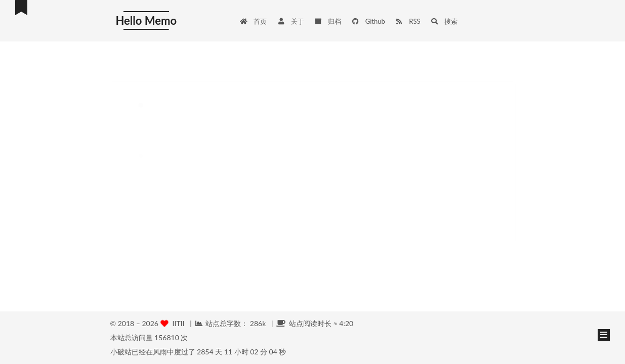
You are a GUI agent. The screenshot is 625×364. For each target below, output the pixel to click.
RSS (408, 21)
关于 (290, 21)
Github (368, 21)
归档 (328, 21)
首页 (253, 21)
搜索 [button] (444, 21)
